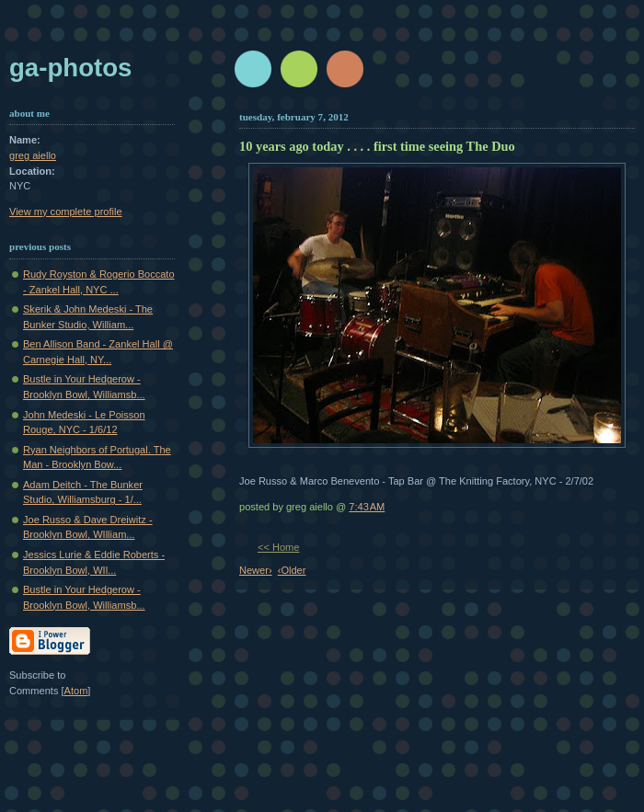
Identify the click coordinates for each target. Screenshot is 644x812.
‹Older (292, 570)
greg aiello (33, 155)
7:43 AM (367, 507)
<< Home (278, 547)
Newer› (256, 570)
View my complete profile (66, 212)
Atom (76, 691)
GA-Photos (70, 68)
